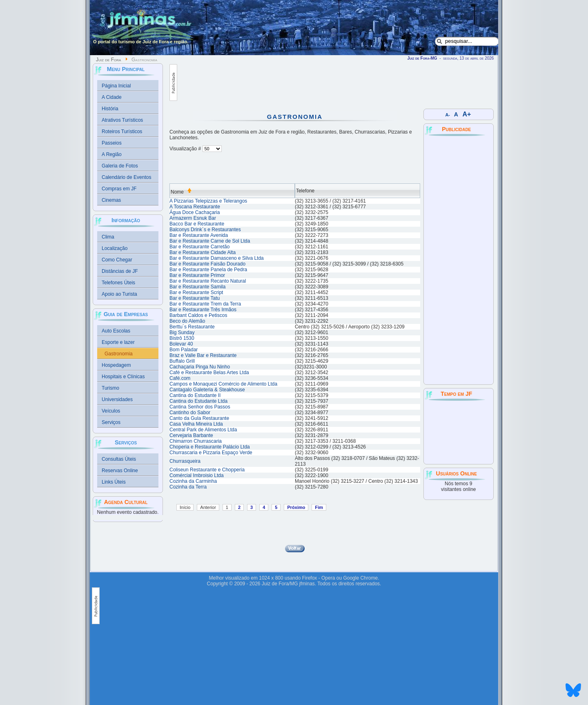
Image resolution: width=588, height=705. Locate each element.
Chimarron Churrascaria (196, 441)
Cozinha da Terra (188, 487)
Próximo (296, 507)
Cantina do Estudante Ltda (198, 401)
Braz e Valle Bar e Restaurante (203, 355)
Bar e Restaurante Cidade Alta (203, 252)
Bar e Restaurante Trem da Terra (205, 304)
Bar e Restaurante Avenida (199, 235)
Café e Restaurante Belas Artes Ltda (209, 373)
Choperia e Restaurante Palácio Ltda (210, 447)
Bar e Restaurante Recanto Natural (208, 281)
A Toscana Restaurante (195, 207)
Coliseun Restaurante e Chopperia (207, 470)
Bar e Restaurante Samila (197, 287)
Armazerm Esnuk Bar (193, 218)
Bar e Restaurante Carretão (199, 247)
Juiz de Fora (108, 60)
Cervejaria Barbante (191, 435)
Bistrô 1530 (182, 338)
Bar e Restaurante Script (196, 292)
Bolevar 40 (181, 344)
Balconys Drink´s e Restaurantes (205, 230)
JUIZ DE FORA (459, 432)
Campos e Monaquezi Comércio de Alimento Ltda (223, 384)
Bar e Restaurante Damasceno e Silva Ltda (217, 258)
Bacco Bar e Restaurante (197, 224)
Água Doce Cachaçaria (195, 212)
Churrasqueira (185, 461)
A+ (467, 114)
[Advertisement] (326, 83)
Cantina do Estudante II (195, 395)
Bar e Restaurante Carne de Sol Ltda (210, 241)
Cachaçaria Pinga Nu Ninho (200, 367)
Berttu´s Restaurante (192, 327)
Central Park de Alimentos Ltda (203, 430)
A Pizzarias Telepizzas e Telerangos (208, 201)
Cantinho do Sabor (190, 413)
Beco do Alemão (187, 321)
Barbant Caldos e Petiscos (198, 315)
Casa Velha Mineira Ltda (196, 424)
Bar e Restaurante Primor (197, 275)
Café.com (180, 378)
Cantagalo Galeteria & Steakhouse (207, 390)
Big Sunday (182, 332)
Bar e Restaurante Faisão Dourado (207, 264)
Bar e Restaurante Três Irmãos (203, 310)
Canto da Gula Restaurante (199, 418)
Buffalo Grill (182, 361)
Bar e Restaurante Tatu (195, 298)
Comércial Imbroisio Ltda (197, 475)
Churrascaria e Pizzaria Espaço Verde (211, 453)
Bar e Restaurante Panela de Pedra (208, 270)
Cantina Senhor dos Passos (200, 407)
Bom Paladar (184, 350)
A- (448, 115)
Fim (319, 507)
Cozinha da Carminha (193, 481)
